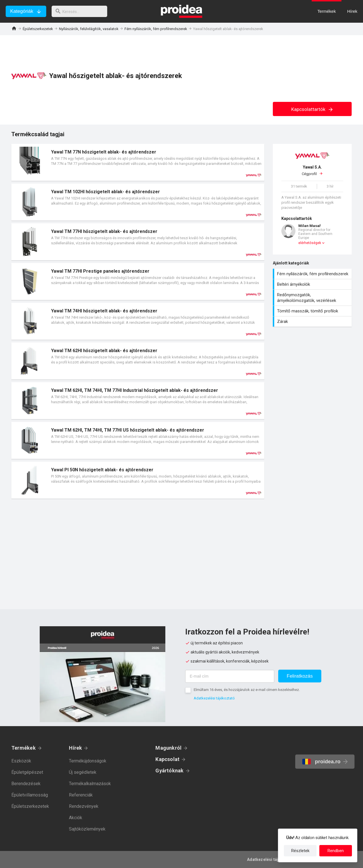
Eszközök (21, 761)
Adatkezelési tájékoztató (214, 698)
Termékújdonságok (88, 761)
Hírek (75, 748)
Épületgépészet (27, 772)
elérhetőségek (310, 243)
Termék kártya (138, 162)
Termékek (24, 748)
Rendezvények (84, 806)
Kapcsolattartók (312, 109)
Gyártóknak (169, 771)
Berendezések (26, 784)
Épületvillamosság (30, 795)
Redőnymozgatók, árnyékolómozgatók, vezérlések (313, 298)
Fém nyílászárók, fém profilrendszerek (156, 29)
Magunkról (168, 748)
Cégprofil (312, 170)
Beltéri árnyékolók (313, 284)
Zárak (313, 321)
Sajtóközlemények (87, 829)
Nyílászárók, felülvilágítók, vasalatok (89, 29)
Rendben (336, 851)
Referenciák (81, 795)
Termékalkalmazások (90, 784)
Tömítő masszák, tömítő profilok (313, 311)
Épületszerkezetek (38, 29)
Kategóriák (22, 11)
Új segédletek (83, 772)
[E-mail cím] (230, 676)
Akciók (76, 818)
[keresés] (82, 11)
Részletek (300, 851)
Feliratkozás (300, 676)
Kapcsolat (167, 759)
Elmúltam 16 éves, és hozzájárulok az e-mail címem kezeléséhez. (247, 690)
